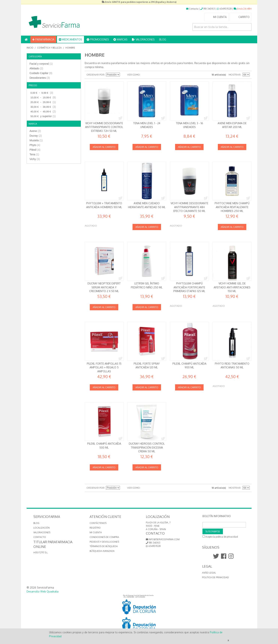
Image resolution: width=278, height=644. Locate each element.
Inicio (30, 48)
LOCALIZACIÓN (42, 528)
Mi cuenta (96, 532)
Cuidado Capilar (41, 73)
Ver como (133, 75)
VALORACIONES (143, 39)
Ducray (36, 136)
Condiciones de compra (104, 537)
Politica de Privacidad (215, 577)
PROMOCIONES (98, 39)
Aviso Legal (209, 573)
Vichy (35, 159)
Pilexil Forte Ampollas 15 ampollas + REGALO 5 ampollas (104, 367)
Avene (35, 131)
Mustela (36, 140)
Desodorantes (40, 78)
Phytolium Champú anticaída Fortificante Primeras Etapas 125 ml (189, 287)
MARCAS (120, 39)
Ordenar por (96, 75)
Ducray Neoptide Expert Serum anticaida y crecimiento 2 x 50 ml (104, 287)
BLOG (163, 39)
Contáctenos (98, 523)
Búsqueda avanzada (102, 551)
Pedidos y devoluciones (104, 542)
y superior (43, 116)
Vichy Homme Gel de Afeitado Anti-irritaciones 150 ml (232, 287)
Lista (151, 75)
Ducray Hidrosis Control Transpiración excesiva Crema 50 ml (147, 447)
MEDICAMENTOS (70, 39)
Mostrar (235, 75)
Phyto (35, 145)
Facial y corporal (41, 64)
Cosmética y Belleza (49, 48)
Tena (34, 154)
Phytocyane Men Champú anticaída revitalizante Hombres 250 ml (232, 207)
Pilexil (35, 150)
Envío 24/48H (243, 9)
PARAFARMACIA (43, 39)
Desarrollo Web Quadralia (43, 591)
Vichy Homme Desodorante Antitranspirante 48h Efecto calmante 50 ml (189, 207)
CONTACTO (40, 537)
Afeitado (36, 68)
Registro (95, 528)
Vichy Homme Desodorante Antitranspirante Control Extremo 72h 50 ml (104, 127)
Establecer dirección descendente (123, 75)
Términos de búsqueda (104, 546)
